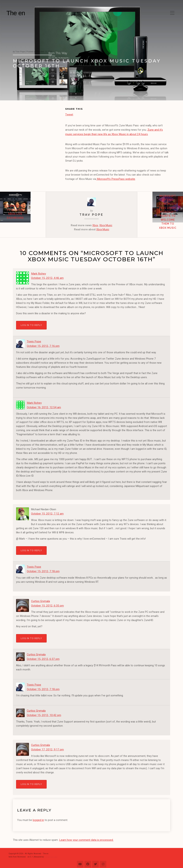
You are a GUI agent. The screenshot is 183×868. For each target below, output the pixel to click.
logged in (38, 817)
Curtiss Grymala (40, 601)
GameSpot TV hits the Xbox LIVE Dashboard (23, 219)
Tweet (69, 114)
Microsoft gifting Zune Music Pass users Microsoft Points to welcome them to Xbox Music (160, 218)
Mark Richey (38, 272)
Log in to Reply (31, 324)
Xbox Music (106, 225)
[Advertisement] (39, 131)
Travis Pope (34, 340)
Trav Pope (91, 214)
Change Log (51, 852)
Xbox (95, 225)
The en (16, 13)
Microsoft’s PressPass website (114, 178)
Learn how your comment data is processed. (85, 836)
